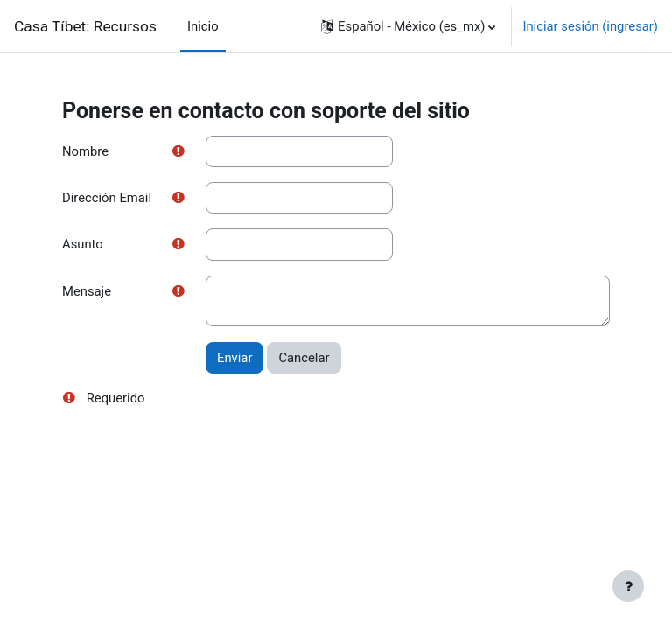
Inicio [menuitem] (203, 26)
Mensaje (87, 291)
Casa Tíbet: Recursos (85, 26)
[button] (408, 26)
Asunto (83, 244)
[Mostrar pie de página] (628, 586)
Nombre (85, 151)
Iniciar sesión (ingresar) (590, 26)
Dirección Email (107, 198)
